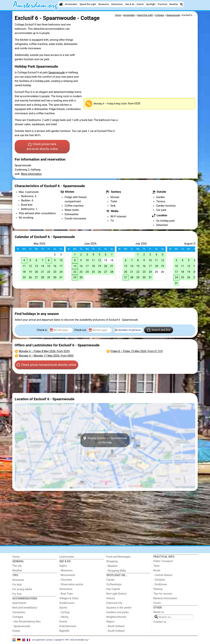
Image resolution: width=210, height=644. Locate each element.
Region (110, 622)
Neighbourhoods (116, 617)
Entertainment (68, 626)
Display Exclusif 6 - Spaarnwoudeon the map (105, 440)
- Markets (112, 566)
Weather (174, 4)
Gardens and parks (118, 612)
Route (157, 571)
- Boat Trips (66, 594)
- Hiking (64, 617)
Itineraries (18, 580)
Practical (162, 4)
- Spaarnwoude (21, 626)
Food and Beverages (119, 557)
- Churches (66, 580)
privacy (50, 640)
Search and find (159, 330)
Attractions (117, 4)
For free (17, 594)
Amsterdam (71, 4)
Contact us (160, 622)
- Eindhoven (160, 584)
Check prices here (42, 147)
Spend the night (88, 4)
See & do (130, 4)
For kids (17, 585)
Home (16, 557)
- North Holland (115, 626)
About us (159, 612)
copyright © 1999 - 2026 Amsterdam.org (71, 640)
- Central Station (163, 575)
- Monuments (67, 575)
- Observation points (71, 584)
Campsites (19, 612)
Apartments (19, 603)
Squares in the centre (119, 608)
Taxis (157, 566)
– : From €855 (46, 356)
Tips (15, 575)
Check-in (42, 330)
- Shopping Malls (116, 571)
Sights (63, 566)
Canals (110, 580)
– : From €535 (44, 351)
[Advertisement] (105, 298)
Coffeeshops (114, 584)
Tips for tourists (163, 594)
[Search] (181, 4)
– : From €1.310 (137, 351)
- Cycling (64, 612)
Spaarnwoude (57, 73)
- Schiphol (159, 580)
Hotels (16, 631)
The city (17, 566)
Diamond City (114, 603)
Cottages (18, 617)
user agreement (38, 640)
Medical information (165, 598)
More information (31, 174)
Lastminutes (67, 557)
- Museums (66, 571)
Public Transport (163, 561)
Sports (63, 608)
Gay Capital (113, 589)
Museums (104, 4)
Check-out (80, 330)
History (111, 598)
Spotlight (151, 4)
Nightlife (64, 631)
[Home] (61, 4)
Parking (158, 589)
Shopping (112, 561)
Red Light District (117, 594)
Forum (157, 603)
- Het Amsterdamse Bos (26, 622)
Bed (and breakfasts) (25, 608)
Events (140, 4)
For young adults (22, 589)
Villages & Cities (69, 598)
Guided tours (67, 603)
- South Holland (116, 631)
